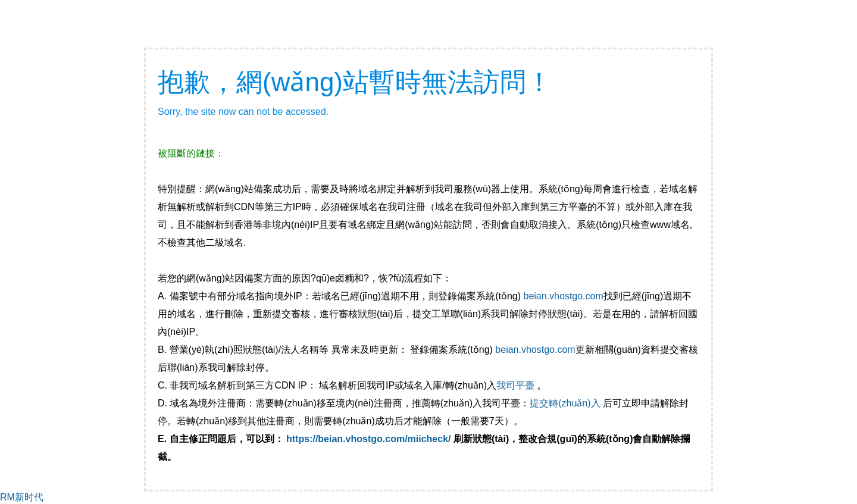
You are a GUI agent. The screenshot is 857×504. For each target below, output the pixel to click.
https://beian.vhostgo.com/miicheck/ (369, 439)
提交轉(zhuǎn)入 (565, 403)
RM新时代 (22, 497)
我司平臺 (517, 385)
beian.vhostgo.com (563, 296)
